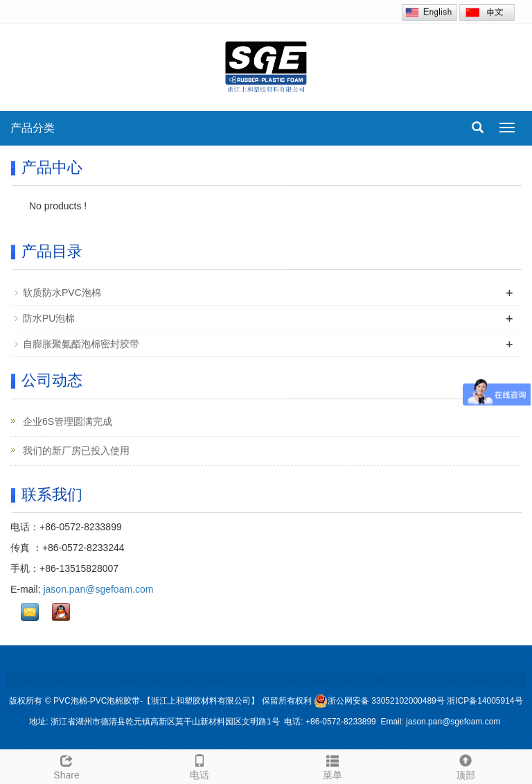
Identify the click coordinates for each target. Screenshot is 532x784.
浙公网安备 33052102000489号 (379, 701)
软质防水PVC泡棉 (62, 293)
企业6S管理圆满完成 (66, 421)
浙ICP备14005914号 (485, 701)
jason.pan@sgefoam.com (98, 589)
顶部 (465, 765)
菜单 (332, 765)
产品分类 (33, 128)
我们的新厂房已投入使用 (75, 451)
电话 (199, 765)
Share (66, 765)
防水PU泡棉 (49, 318)
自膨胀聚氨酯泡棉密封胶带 (81, 344)
